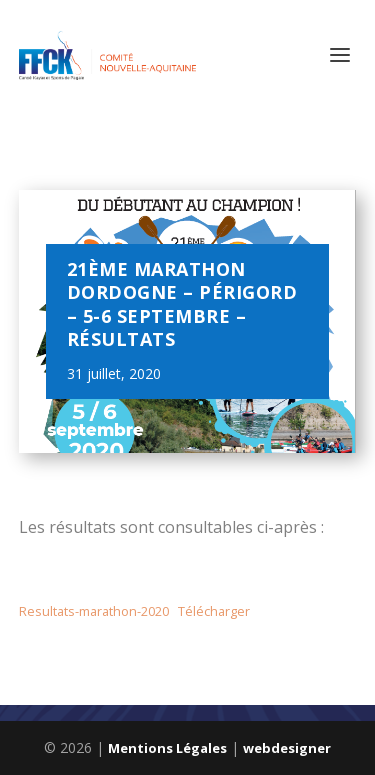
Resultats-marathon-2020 (94, 611)
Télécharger (214, 611)
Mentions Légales (167, 748)
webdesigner (287, 748)
